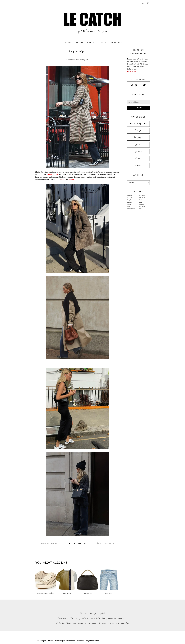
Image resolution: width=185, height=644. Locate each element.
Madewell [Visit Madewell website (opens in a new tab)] (141, 204)
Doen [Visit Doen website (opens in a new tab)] (140, 209)
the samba (77, 52)
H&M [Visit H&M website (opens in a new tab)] (140, 202)
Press (91, 43)
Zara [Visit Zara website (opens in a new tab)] (128, 207)
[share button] (148, 3)
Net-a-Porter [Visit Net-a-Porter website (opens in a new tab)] (142, 198)
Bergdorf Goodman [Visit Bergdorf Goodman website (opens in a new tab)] (133, 200)
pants (138, 152)
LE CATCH (92, 19)
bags (138, 131)
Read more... (132, 71)
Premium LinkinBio (76, 641)
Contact (103, 43)
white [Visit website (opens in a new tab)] (72, 179)
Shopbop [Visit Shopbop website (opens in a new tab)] (130, 202)
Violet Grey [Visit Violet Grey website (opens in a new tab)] (130, 198)
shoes (138, 159)
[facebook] (141, 86)
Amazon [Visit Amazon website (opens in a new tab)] (129, 196)
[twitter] (145, 86)
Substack (117, 43)
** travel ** (138, 124)
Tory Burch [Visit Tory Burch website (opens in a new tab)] (142, 207)
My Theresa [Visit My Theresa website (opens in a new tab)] (142, 196)
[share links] (143, 3)
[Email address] (138, 102)
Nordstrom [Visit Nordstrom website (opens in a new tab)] (142, 200)
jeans (138, 145)
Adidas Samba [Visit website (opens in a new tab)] (52, 174)
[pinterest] (136, 86)
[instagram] (132, 86)
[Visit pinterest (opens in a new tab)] (85, 543)
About (80, 43)
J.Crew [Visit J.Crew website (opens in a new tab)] (129, 204)
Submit (138, 108)
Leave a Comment (49, 544)
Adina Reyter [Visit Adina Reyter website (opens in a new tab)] (131, 209)
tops (138, 165)
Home (68, 43)
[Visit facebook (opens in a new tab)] (75, 543)
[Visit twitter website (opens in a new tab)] (70, 543)
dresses (138, 138)
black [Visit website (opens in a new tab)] (63, 179)
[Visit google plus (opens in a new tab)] (80, 543)
